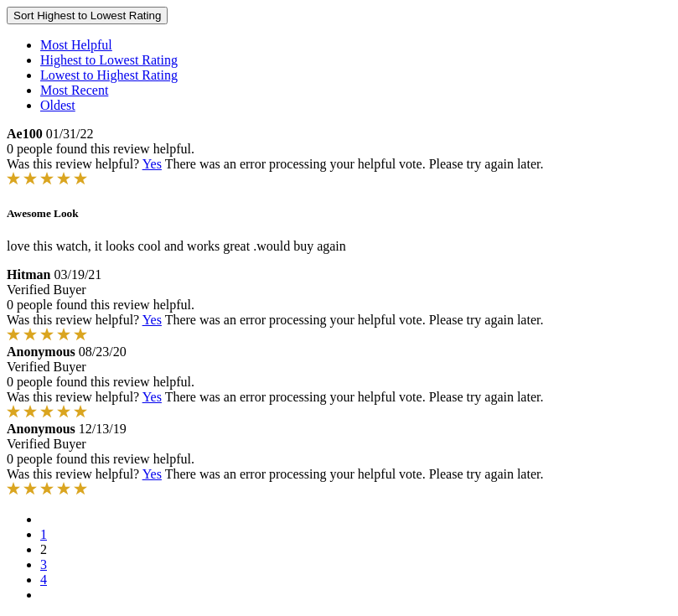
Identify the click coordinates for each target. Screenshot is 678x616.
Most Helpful (76, 45)
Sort (87, 16)
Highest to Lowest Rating (109, 60)
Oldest (58, 105)
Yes (152, 164)
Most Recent (74, 90)
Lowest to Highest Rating (109, 75)
